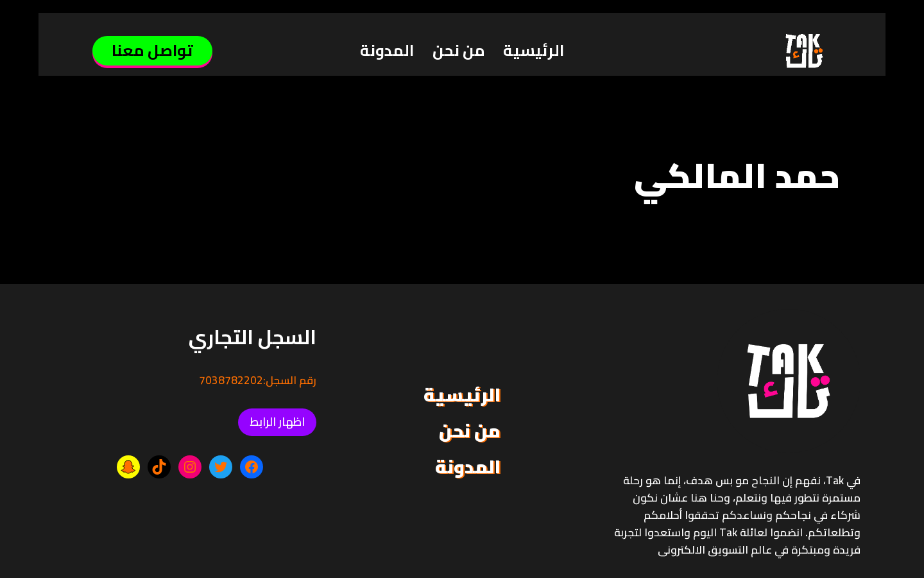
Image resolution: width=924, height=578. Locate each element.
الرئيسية (534, 50)
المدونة (387, 50)
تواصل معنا (152, 50)
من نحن (459, 50)
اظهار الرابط (277, 422)
